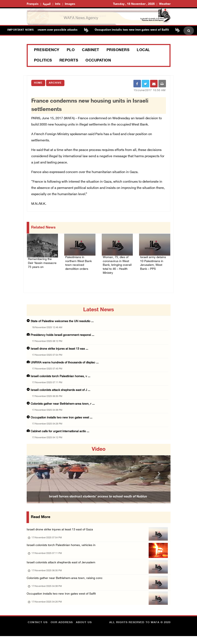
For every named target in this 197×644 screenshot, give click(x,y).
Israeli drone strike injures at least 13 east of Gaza (61, 531)
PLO (71, 50)
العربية (47, 4)
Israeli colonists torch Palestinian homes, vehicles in (63, 548)
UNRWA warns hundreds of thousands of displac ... (65, 364)
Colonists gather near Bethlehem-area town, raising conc (66, 584)
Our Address (62, 630)
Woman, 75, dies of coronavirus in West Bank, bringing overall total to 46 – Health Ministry (117, 264)
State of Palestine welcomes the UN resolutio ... (62, 323)
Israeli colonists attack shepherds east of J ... (60, 392)
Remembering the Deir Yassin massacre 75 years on (42, 263)
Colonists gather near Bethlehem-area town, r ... (63, 405)
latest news (98, 311)
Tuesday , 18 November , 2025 (134, 4)
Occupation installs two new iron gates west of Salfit (135, 30)
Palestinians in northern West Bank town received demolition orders (79, 261)
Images (70, 4)
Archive (55, 83)
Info (58, 4)
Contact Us (38, 630)
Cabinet (91, 50)
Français (33, 4)
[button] (38, 475)
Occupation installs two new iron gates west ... (61, 419)
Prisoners (118, 50)
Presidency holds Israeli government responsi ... (62, 337)
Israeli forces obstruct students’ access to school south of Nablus (98, 498)
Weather (165, 4)
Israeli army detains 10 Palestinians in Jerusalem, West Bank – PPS (154, 261)
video (99, 451)
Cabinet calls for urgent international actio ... (60, 433)
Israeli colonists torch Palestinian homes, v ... (60, 378)
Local (143, 50)
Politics (43, 61)
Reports (69, 61)
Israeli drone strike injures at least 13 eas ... (59, 350)
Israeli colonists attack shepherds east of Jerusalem (63, 567)
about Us (84, 630)
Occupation (98, 61)
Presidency (47, 50)
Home (38, 83)
